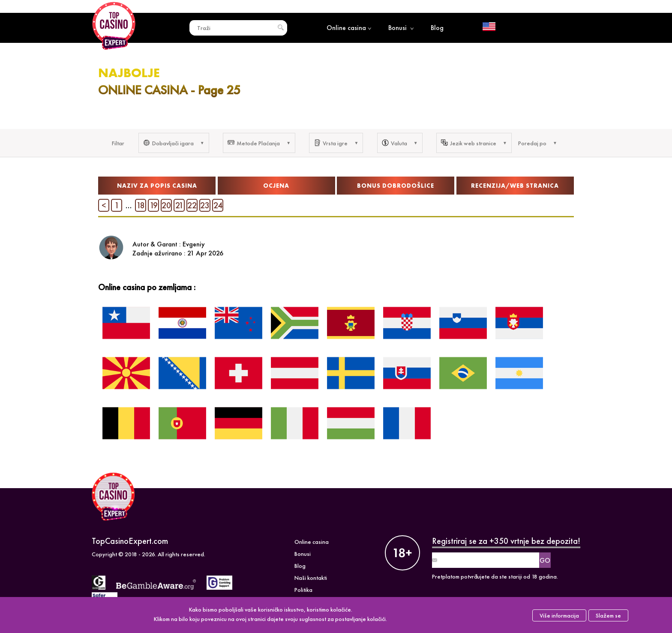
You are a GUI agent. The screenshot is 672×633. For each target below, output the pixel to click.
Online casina (349, 28)
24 (218, 205)
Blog (437, 28)
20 (166, 205)
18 (141, 205)
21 (179, 205)
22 (192, 205)
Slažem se (608, 615)
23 (205, 205)
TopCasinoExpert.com (130, 541)
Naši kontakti (311, 578)
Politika (303, 590)
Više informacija (559, 615)
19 (154, 205)
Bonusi (401, 28)
